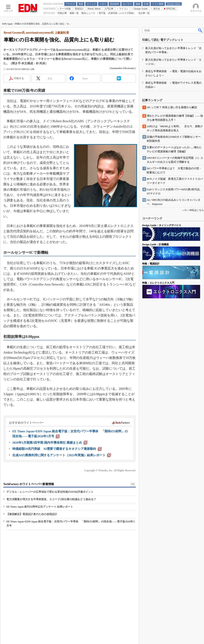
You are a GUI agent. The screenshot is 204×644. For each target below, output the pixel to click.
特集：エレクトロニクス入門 (158, 283)
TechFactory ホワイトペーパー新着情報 (29, 484)
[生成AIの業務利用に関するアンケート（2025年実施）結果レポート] (62, 455)
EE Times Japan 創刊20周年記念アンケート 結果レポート (40, 507)
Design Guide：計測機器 (155, 244)
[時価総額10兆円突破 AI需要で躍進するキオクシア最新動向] (57, 449)
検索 (200, 30)
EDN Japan (7, 24)
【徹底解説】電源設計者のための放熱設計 (32, 514)
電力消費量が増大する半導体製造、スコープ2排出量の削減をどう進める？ (51, 499)
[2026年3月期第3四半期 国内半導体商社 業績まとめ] (50, 443)
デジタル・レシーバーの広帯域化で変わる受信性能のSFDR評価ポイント (50, 492)
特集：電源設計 (151, 264)
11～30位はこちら (194, 210)
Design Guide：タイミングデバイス (162, 225)
